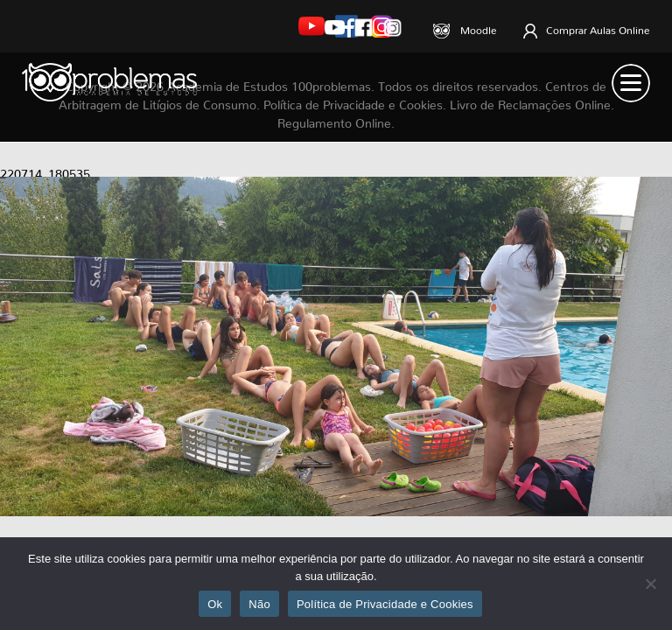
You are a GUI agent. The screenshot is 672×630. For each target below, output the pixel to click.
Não (259, 604)
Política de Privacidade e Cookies (385, 604)
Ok (215, 604)
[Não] (650, 584)
